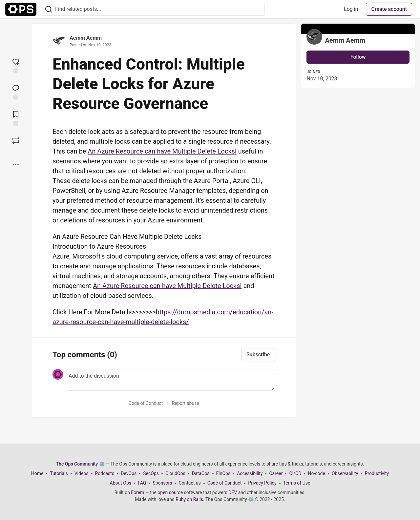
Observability (345, 473)
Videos (82, 473)
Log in (351, 9)
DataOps (201, 473)
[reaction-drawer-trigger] (16, 65)
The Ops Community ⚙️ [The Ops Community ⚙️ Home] (80, 464)
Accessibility (250, 473)
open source (170, 492)
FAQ (142, 483)
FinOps (223, 473)
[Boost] (16, 140)
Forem (137, 492)
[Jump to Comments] (16, 92)
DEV (233, 492)
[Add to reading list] (16, 118)
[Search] (49, 9)
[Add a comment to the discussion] (170, 380)
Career (276, 473)
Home (37, 473)
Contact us (189, 483)
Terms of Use (297, 483)
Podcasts (105, 473)
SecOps (151, 473)
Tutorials (59, 473)
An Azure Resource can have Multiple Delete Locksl (162, 151)
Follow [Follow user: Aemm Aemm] (358, 57)
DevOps (129, 473)
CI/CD (295, 473)
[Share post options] (16, 164)
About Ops (121, 483)
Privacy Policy (262, 483)
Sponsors (162, 483)
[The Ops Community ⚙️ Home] (21, 9)
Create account (389, 9)
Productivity (377, 473)
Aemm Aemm (86, 38)
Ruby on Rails (189, 499)
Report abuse (186, 403)
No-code (316, 473)
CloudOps (175, 473)
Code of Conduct (146, 403)
